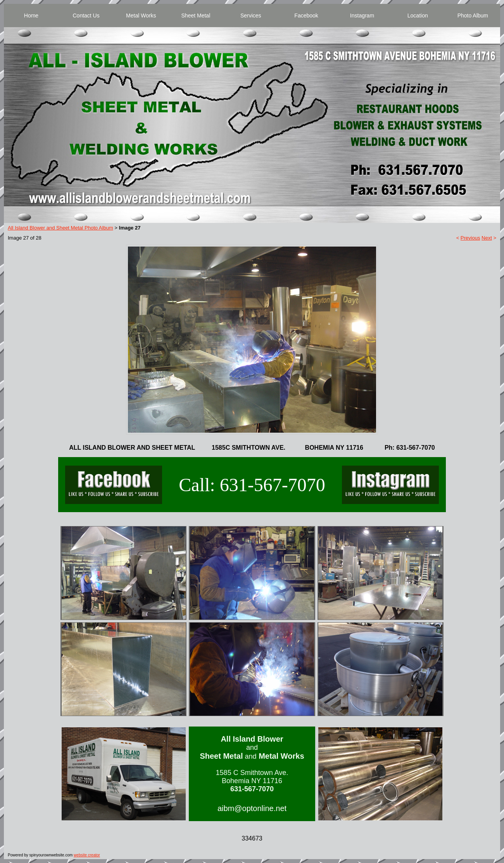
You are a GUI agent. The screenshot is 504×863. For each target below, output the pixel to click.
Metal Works (141, 16)
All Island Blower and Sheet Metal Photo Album (60, 228)
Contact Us (86, 16)
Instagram (362, 16)
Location (418, 16)
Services (251, 16)
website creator (87, 855)
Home (31, 16)
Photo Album (473, 16)
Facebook (306, 16)
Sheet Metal (196, 16)
